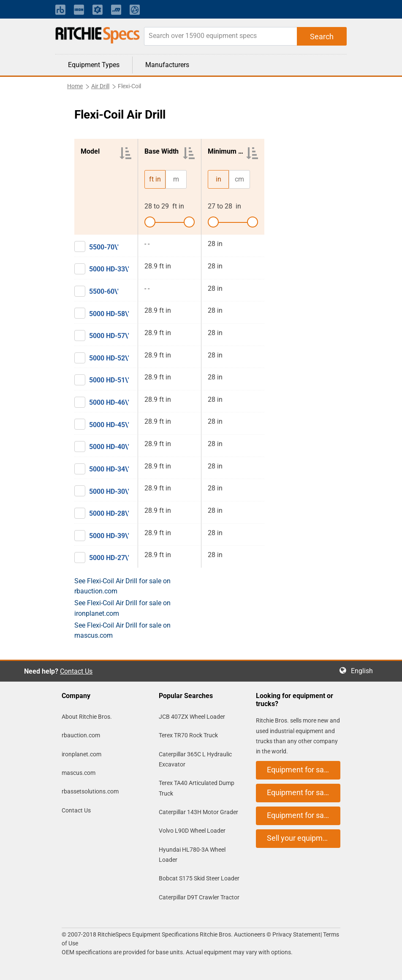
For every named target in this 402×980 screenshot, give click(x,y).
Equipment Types (94, 65)
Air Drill (100, 86)
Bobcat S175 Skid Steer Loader (199, 878)
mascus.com (79, 773)
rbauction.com (81, 735)
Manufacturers (167, 65)
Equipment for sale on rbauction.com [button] (304, 770)
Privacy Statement (296, 934)
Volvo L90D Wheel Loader (192, 831)
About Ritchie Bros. (87, 717)
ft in (155, 179)
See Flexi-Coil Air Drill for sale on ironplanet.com (122, 608)
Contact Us (76, 671)
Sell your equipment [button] (300, 838)
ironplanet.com (81, 754)
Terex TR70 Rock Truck (188, 735)
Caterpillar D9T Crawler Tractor (199, 897)
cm (239, 179)
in (219, 179)
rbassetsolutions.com (90, 791)
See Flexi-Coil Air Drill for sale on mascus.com (122, 630)
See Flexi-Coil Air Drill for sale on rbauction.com (122, 586)
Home (75, 86)
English (364, 671)
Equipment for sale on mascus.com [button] (304, 815)
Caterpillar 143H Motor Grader (198, 812)
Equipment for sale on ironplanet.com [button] (304, 792)
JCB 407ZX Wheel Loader (192, 717)
